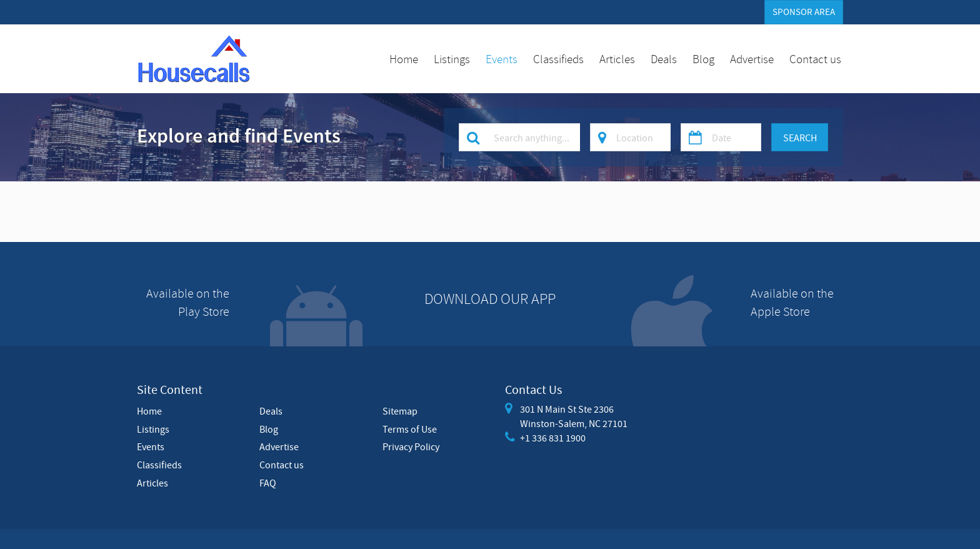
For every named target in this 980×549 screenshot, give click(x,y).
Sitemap (400, 411)
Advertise (752, 59)
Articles (617, 59)
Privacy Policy (411, 446)
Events (502, 59)
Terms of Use (410, 429)
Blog (703, 59)
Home (404, 59)
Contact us (815, 59)
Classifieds (558, 59)
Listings (452, 59)
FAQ (268, 483)
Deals (664, 59)
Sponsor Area (804, 12)
